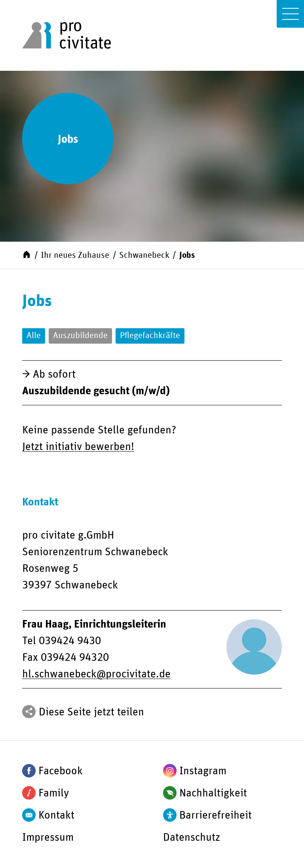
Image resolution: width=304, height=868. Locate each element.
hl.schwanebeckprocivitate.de (96, 674)
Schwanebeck (144, 255)
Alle (34, 336)
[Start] (27, 254)
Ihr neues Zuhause (75, 255)
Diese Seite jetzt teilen (91, 712)
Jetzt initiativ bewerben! (78, 447)
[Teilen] (29, 712)
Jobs (187, 255)
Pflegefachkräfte (150, 336)
